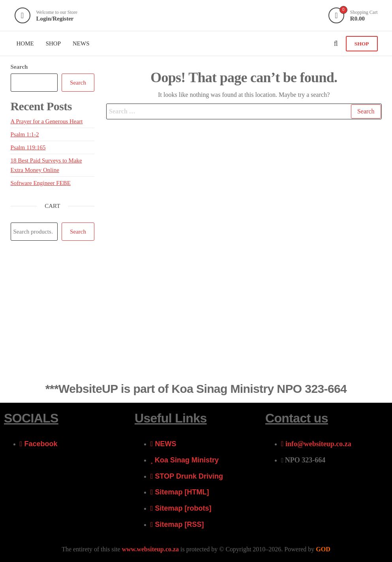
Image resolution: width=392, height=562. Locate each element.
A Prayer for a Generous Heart (47, 121)
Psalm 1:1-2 (25, 134)
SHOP (362, 44)
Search (19, 67)
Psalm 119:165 (28, 147)
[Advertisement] (196, 316)
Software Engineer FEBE (41, 183)
